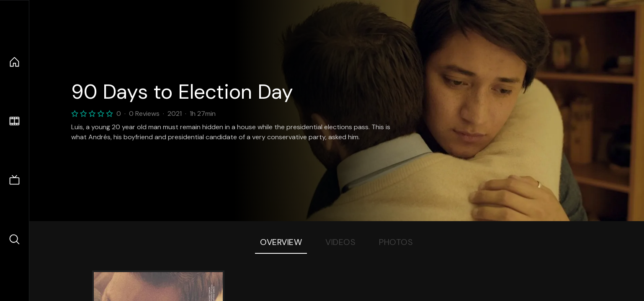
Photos (396, 242)
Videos (340, 242)
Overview (281, 242)
